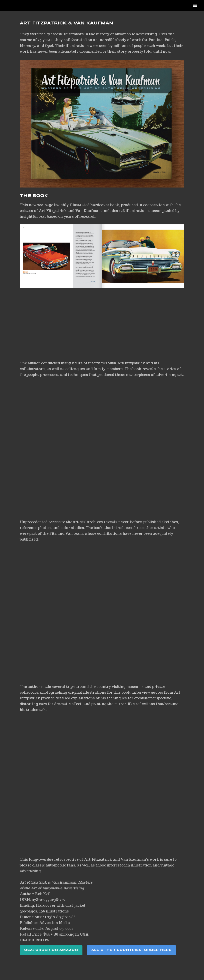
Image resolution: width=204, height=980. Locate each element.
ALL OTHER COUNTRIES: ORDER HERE (131, 950)
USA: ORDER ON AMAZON (51, 950)
